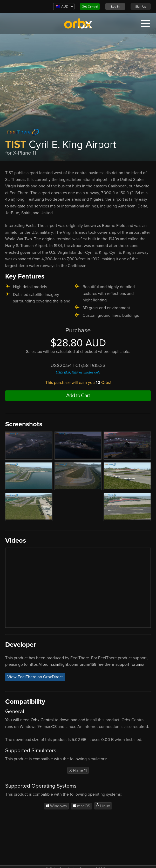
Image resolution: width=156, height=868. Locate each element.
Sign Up (141, 7)
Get (90, 7)
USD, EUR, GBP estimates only (78, 372)
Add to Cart (78, 396)
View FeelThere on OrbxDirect (35, 677)
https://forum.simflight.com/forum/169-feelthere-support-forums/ (86, 664)
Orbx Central (42, 720)
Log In (115, 7)
